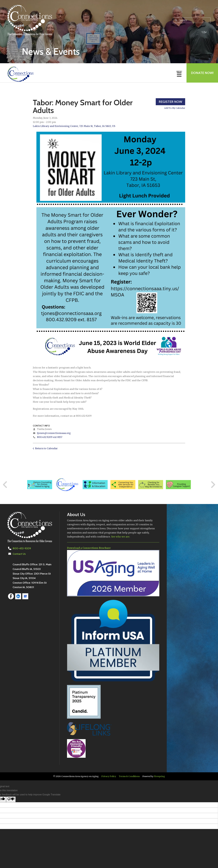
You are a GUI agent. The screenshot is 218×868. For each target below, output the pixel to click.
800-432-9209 (22, 548)
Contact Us (19, 554)
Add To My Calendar (175, 108)
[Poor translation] (11, 799)
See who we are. (121, 537)
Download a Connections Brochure (89, 548)
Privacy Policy (109, 776)
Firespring (159, 776)
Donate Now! (202, 73)
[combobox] (192, 20)
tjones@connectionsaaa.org (54, 433)
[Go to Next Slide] (213, 485)
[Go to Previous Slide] (5, 485)
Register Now (170, 102)
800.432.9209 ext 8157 (50, 437)
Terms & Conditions (129, 776)
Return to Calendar (46, 448)
